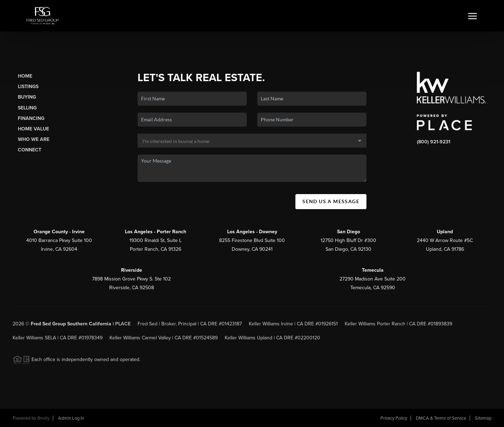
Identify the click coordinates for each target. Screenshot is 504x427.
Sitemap (483, 418)
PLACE (123, 326)
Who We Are (34, 139)
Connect (30, 150)
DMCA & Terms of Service (441, 418)
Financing (31, 118)
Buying (27, 97)
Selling (27, 108)
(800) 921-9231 (434, 142)
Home (25, 76)
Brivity (43, 418)
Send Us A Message (331, 201)
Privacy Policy (394, 418)
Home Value (33, 129)
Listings (28, 87)
